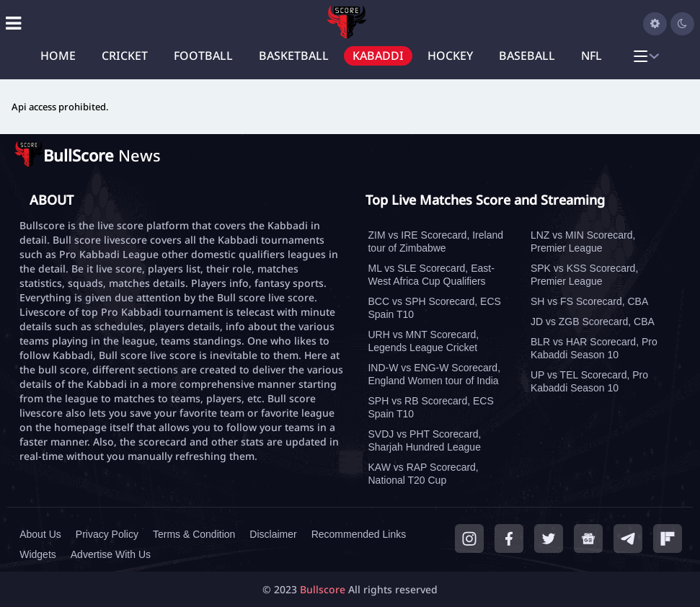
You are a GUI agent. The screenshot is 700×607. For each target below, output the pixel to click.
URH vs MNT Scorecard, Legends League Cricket (423, 341)
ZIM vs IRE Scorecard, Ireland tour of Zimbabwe (435, 242)
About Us (40, 534)
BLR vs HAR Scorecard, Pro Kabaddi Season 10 (594, 348)
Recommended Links (359, 534)
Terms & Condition (194, 534)
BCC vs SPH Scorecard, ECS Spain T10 (434, 308)
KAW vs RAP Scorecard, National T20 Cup (423, 474)
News (102, 155)
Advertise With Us (111, 554)
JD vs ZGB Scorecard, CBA (593, 322)
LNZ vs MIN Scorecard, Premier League (583, 242)
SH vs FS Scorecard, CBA (589, 301)
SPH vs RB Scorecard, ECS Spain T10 (430, 407)
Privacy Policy (107, 534)
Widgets (38, 554)
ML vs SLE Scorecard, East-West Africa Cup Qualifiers (431, 275)
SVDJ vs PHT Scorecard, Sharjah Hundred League (424, 440)
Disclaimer (273, 534)
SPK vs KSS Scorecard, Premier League (584, 275)
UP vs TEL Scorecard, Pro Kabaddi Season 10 (589, 381)
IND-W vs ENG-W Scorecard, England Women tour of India (434, 374)
